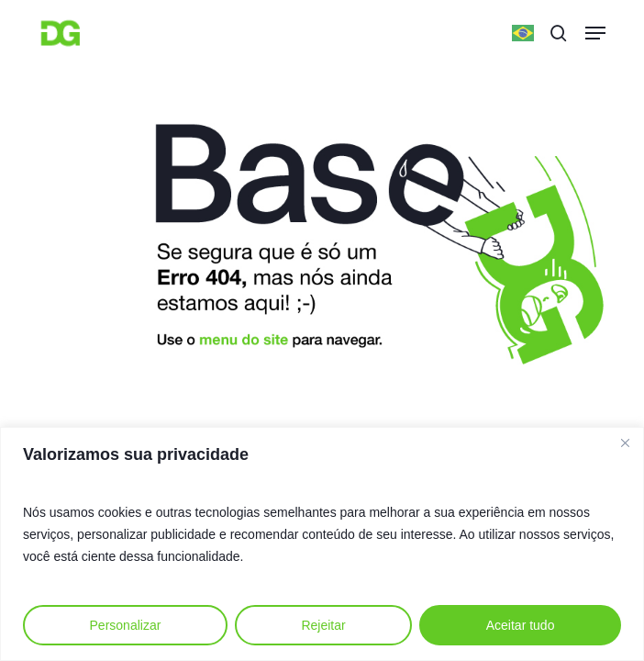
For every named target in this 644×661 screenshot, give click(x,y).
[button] (595, 33)
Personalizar (126, 625)
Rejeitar (323, 625)
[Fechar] (625, 443)
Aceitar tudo (521, 625)
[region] (322, 544)
